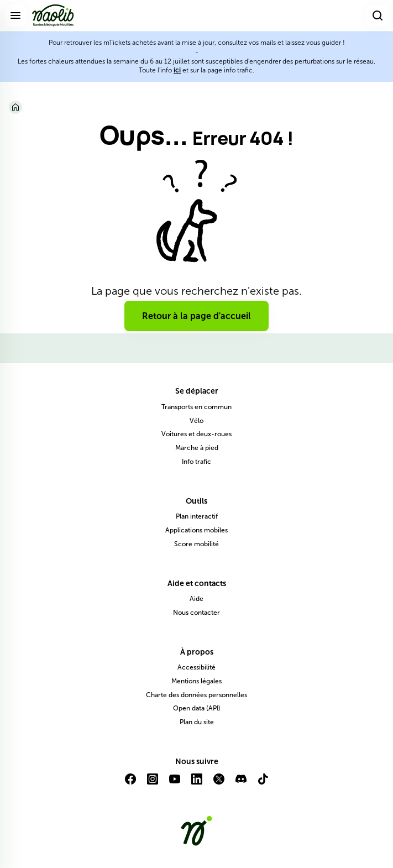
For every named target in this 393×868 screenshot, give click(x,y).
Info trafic (196, 462)
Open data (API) (197, 708)
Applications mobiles (196, 530)
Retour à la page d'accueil (196, 316)
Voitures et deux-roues (196, 434)
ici (177, 70)
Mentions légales (196, 681)
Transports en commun (196, 407)
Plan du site (197, 722)
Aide (196, 599)
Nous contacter (196, 613)
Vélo (196, 421)
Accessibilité (196, 667)
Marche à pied (197, 448)
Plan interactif (197, 516)
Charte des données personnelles (196, 695)
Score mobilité (196, 544)
